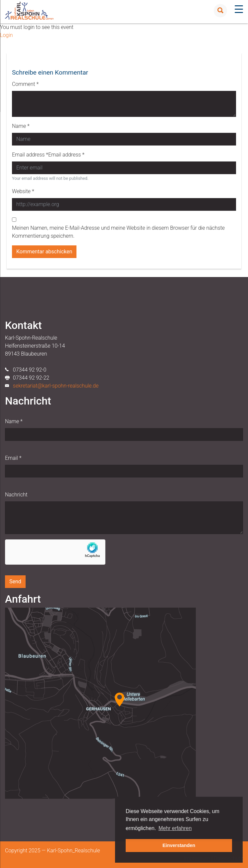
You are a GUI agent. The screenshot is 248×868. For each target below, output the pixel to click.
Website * (23, 191)
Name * (21, 126)
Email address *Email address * (48, 155)
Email (13, 458)
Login (6, 35)
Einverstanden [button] (179, 845)
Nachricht (16, 495)
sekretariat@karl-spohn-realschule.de (56, 386)
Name (14, 421)
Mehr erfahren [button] (175, 828)
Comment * (25, 84)
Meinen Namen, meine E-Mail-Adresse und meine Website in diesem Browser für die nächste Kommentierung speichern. (118, 232)
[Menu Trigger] (239, 9)
